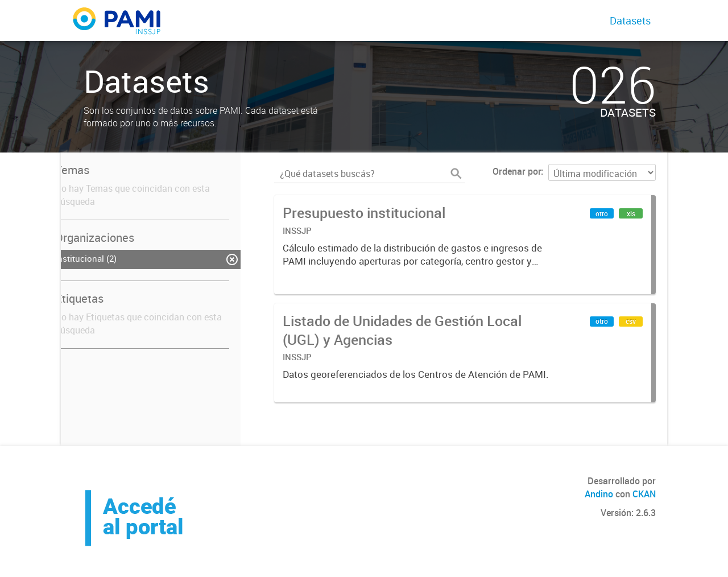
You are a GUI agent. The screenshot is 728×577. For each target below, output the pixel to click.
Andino (599, 494)
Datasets (630, 20)
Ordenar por (517, 171)
